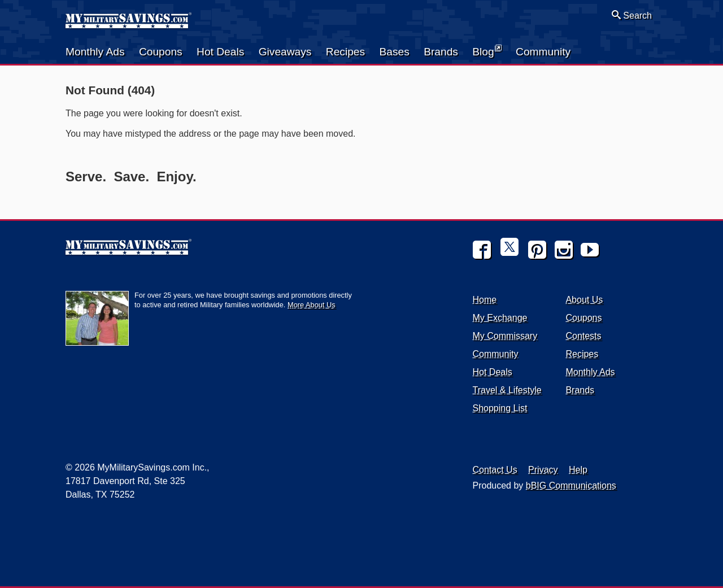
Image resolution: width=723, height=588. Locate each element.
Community (543, 52)
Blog (487, 51)
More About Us (312, 305)
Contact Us (495, 470)
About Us (584, 300)
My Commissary (505, 336)
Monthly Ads (95, 52)
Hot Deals (220, 52)
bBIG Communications (571, 485)
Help (578, 470)
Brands (441, 52)
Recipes (345, 52)
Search (632, 15)
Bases (394, 52)
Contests (583, 336)
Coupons (161, 52)
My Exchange (500, 318)
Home (485, 300)
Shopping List (500, 408)
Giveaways (285, 52)
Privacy (543, 470)
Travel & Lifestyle (507, 390)
